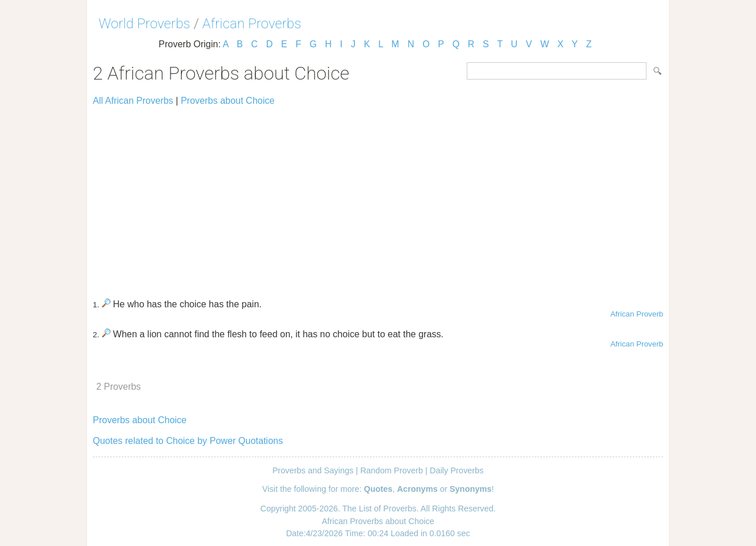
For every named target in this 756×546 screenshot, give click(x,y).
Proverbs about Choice (228, 101)
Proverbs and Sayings (313, 470)
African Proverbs (252, 24)
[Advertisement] (378, 197)
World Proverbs (144, 24)
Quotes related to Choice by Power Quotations (188, 441)
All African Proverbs (133, 101)
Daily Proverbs (457, 470)
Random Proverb (392, 470)
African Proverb (637, 314)
